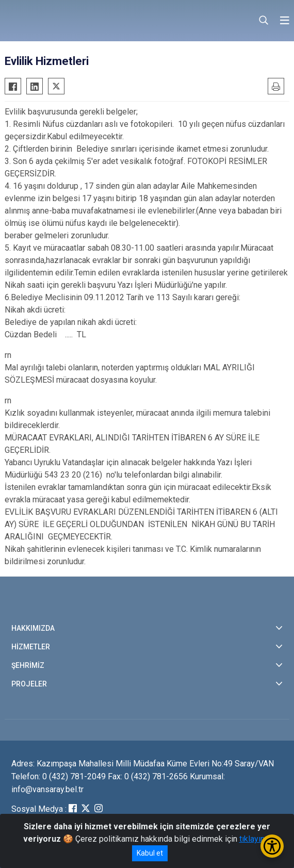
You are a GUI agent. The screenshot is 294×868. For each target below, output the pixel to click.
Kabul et (150, 853)
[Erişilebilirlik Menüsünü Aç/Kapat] (272, 846)
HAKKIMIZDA (33, 628)
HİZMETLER (31, 647)
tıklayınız (255, 839)
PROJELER (29, 684)
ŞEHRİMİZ (28, 665)
